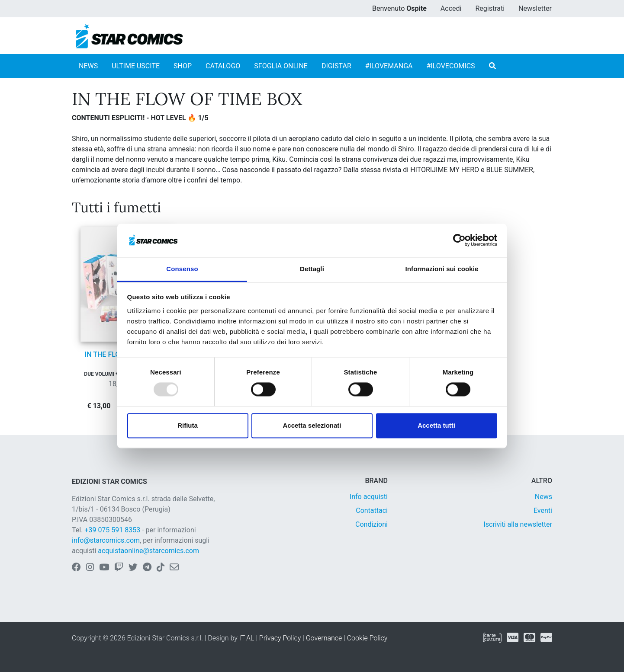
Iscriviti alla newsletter (518, 524)
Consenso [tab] (182, 269)
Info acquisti (369, 497)
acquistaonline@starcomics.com (148, 551)
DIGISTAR (336, 66)
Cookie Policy (367, 638)
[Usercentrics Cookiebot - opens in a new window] (459, 240)
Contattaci (372, 510)
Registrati (490, 8)
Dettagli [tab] (312, 269)
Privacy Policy (280, 638)
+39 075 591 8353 (112, 530)
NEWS (88, 66)
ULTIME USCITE (136, 66)
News (544, 497)
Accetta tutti (436, 425)
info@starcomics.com (106, 540)
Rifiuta (188, 425)
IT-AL (247, 638)
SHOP (183, 66)
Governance (324, 638)
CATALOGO (223, 66)
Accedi (451, 8)
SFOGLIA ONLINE (281, 66)
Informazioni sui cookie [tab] (442, 269)
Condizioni (372, 524)
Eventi (543, 510)
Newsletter (535, 8)
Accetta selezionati (312, 425)
